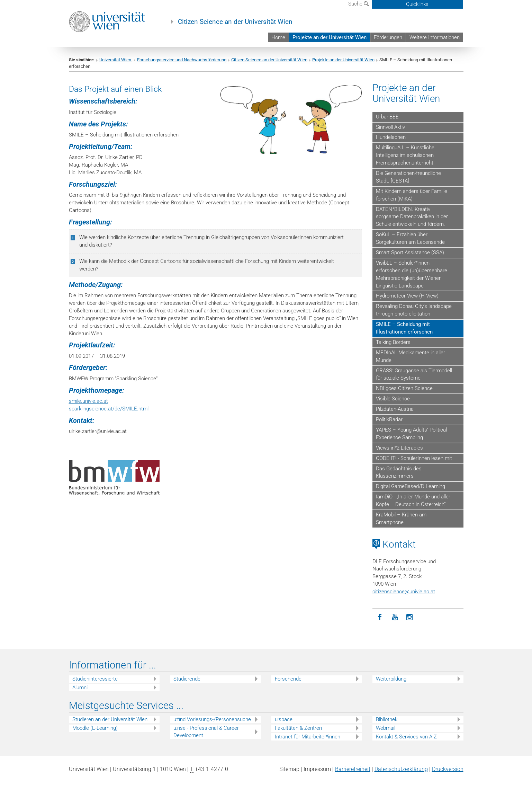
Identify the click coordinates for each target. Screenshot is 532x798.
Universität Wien (116, 60)
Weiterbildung (391, 679)
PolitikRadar (389, 419)
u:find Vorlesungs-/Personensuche (212, 719)
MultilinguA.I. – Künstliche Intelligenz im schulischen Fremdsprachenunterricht (405, 155)
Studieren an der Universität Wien (110, 719)
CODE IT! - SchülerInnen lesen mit (414, 458)
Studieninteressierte (95, 679)
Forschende (288, 679)
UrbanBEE (387, 117)
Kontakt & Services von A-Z (406, 737)
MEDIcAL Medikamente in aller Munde (411, 356)
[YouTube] (395, 617)
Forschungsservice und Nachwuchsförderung (182, 60)
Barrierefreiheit (353, 769)
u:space (284, 719)
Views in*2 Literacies (399, 448)
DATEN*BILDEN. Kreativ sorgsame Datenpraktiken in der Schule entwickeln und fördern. (412, 217)
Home (278, 37)
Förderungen (388, 37)
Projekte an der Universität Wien (330, 37)
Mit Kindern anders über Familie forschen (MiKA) (412, 195)
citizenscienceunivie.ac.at (404, 592)
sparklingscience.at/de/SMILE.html (109, 409)
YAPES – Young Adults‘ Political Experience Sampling (411, 434)
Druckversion (448, 769)
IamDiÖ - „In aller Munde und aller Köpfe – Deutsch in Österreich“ (413, 500)
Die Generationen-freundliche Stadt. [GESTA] (408, 177)
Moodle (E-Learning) (95, 728)
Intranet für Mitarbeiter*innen (308, 737)
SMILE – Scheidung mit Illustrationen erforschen (404, 328)
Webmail (386, 728)
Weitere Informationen (435, 37)
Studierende (187, 679)
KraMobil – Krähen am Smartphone (401, 518)
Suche (359, 4)
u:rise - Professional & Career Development (206, 732)
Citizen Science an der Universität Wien (235, 22)
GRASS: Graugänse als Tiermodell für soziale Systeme (414, 374)
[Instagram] (410, 617)
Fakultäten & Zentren (298, 728)
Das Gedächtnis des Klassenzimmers (399, 472)
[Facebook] (380, 617)
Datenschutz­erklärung (401, 769)
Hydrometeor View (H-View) (407, 296)
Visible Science (393, 399)
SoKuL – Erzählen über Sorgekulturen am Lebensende (410, 238)
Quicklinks (417, 4)
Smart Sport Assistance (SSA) (410, 252)
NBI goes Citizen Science (404, 388)
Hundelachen (391, 137)
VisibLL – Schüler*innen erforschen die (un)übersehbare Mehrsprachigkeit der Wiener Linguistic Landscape (412, 274)
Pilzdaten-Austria (395, 409)
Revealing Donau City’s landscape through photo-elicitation (414, 310)
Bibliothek (387, 719)
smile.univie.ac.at (88, 401)
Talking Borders (393, 342)
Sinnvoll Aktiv (390, 127)
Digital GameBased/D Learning (411, 486)
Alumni (80, 688)
